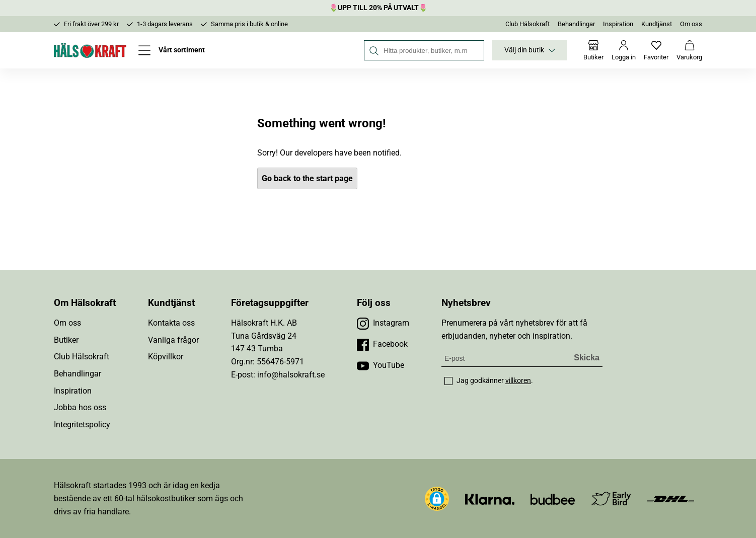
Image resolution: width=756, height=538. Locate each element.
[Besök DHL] (671, 498)
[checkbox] (448, 381)
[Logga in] (624, 50)
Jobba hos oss (80, 407)
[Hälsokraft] (90, 50)
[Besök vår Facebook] (382, 344)
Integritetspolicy (82, 425)
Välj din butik (530, 50)
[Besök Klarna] (490, 498)
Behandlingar (576, 24)
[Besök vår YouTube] (381, 365)
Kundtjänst (657, 24)
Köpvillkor (166, 357)
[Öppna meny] (172, 50)
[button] (437, 499)
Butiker (66, 340)
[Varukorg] (689, 50)
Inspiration (618, 24)
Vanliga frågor (173, 340)
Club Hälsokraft (527, 24)
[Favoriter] (656, 50)
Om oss (691, 24)
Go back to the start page (307, 178)
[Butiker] (593, 50)
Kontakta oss (171, 323)
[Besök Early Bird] (611, 498)
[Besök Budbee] (553, 498)
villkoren (518, 380)
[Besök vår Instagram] (383, 323)
